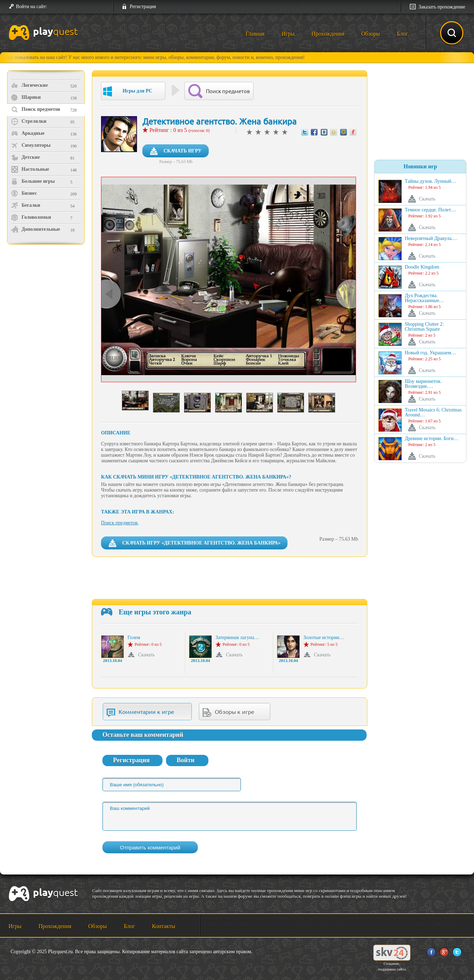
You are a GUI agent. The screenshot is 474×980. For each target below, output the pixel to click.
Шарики (26, 97)
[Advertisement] (47, 305)
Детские (25, 157)
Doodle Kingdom (422, 267)
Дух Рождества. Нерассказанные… (424, 298)
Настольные (30, 169)
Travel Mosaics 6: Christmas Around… (433, 413)
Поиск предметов (35, 109)
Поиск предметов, (120, 523)
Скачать (146, 655)
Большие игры (33, 181)
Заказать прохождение (442, 7)
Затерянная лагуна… (237, 638)
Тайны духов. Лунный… (431, 181)
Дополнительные (35, 229)
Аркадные (28, 133)
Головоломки (31, 217)
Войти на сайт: (31, 7)
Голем (134, 638)
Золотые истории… (324, 638)
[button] (55, 7)
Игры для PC (128, 91)
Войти (186, 760)
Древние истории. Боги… (432, 439)
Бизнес (24, 193)
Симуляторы (31, 145)
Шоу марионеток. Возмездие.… (423, 384)
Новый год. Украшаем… (430, 353)
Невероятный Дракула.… (431, 239)
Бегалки (26, 205)
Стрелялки (29, 121)
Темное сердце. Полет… (430, 210)
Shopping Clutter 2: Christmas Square (424, 327)
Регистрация (143, 7)
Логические (29, 85)
